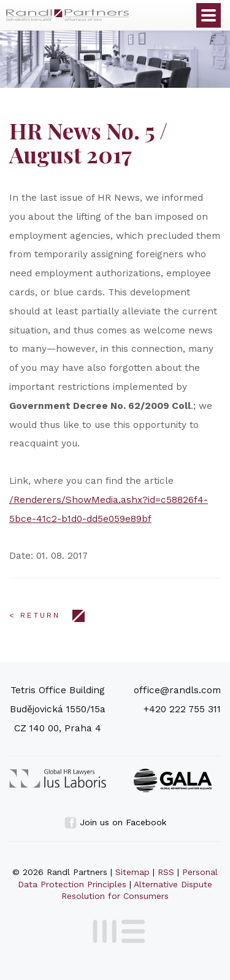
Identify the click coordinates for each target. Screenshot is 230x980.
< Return (35, 615)
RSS (166, 872)
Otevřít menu (209, 15)
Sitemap (132, 872)
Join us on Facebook (115, 822)
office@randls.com (177, 690)
